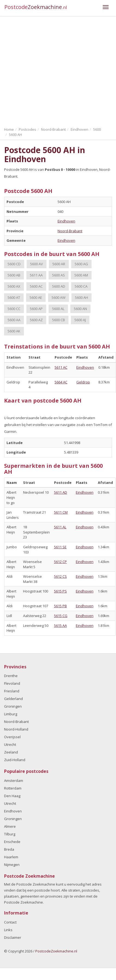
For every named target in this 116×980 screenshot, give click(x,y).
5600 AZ (36, 320)
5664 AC (61, 382)
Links (8, 930)
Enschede (12, 842)
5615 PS (60, 591)
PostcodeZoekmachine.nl (56, 951)
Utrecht (10, 744)
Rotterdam (13, 788)
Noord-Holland (16, 729)
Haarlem (11, 857)
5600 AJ (80, 320)
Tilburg (10, 834)
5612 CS (60, 576)
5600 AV (37, 264)
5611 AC (61, 367)
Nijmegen (12, 865)
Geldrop (83, 382)
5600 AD (59, 286)
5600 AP (36, 309)
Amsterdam (14, 781)
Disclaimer (13, 937)
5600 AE (36, 297)
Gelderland (13, 699)
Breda (9, 849)
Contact (10, 922)
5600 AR (59, 264)
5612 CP (60, 562)
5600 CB (59, 320)
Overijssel (12, 737)
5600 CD (14, 264)
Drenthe (11, 676)
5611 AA (36, 275)
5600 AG (81, 264)
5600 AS (59, 275)
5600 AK (14, 331)
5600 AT (14, 297)
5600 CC (14, 309)
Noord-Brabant (70, 231)
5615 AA (60, 625)
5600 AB (14, 275)
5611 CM (61, 512)
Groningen (13, 706)
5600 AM (81, 275)
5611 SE (60, 547)
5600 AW (59, 297)
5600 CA (81, 286)
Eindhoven (66, 221)
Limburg (11, 714)
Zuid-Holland (15, 760)
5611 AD (61, 492)
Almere (10, 826)
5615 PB (60, 606)
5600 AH (81, 297)
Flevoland (12, 683)
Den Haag (12, 796)
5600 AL (58, 309)
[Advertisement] (51, 70)
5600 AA (14, 320)
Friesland (12, 691)
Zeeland (11, 752)
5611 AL (60, 527)
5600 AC (36, 286)
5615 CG (61, 616)
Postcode (36, 7)
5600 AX (14, 286)
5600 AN (80, 309)
